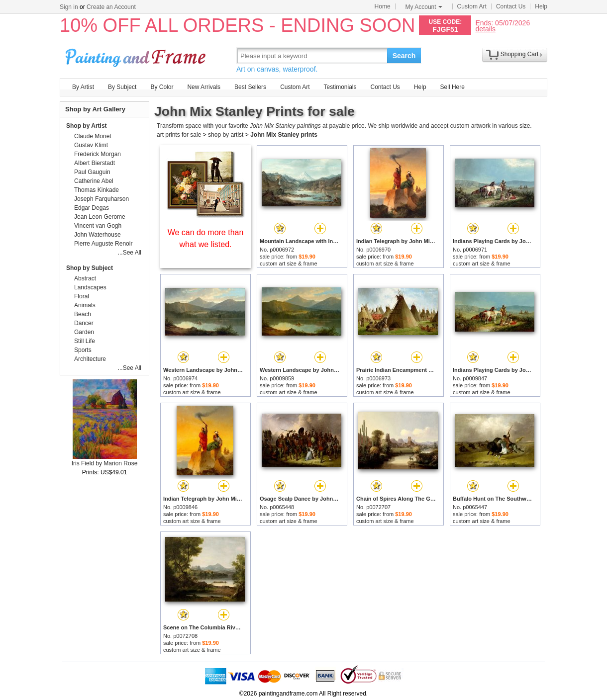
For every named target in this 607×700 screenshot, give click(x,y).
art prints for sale (179, 135)
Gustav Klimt (91, 145)
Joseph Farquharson (101, 199)
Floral (82, 296)
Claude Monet (93, 136)
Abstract (85, 278)
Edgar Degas (92, 208)
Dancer (84, 323)
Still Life (85, 341)
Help (541, 6)
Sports (83, 350)
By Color (162, 87)
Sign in (69, 7)
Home (383, 6)
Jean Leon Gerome (100, 217)
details (485, 29)
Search (404, 56)
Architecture (90, 359)
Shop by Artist (87, 126)
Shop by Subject (90, 268)
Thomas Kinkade (97, 190)
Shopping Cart (520, 54)
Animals (85, 305)
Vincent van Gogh (98, 226)
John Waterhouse (98, 235)
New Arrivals (204, 87)
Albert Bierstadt (95, 163)
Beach (83, 314)
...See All (130, 253)
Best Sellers (250, 87)
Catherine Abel (94, 181)
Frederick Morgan (98, 154)
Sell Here (453, 87)
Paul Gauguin (92, 172)
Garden (84, 332)
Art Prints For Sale (137, 55)
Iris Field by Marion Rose (105, 463)
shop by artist (226, 135)
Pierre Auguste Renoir (103, 244)
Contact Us (511, 6)
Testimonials (340, 87)
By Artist (83, 87)
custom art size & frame (289, 263)
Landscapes (90, 287)
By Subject (122, 87)
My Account (424, 7)
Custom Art (472, 6)
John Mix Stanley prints (284, 135)
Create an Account (111, 7)
